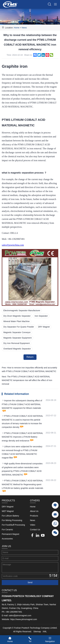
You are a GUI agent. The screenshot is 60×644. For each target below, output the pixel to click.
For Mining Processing (12, 520)
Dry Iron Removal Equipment (16, 343)
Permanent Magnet (10, 534)
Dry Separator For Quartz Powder (19, 327)
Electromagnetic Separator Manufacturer (22, 310)
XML (45, 632)
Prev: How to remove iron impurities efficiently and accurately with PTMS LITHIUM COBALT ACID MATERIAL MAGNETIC (29, 369)
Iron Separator (41, 316)
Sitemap (37, 632)
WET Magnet (8, 511)
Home (17, 28)
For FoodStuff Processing (13, 525)
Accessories (7, 539)
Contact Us (35, 530)
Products (34, 516)
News (24, 28)
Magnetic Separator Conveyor (17, 332)
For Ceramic (7, 530)
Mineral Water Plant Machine (16, 321)
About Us (34, 511)
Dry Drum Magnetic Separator (17, 316)
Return (30, 357)
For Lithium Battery (10, 516)
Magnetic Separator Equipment (17, 338)
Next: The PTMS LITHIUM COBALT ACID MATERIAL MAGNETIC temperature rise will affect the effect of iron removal (27, 380)
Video (33, 525)
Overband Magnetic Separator (17, 349)
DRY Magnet (44, 327)
